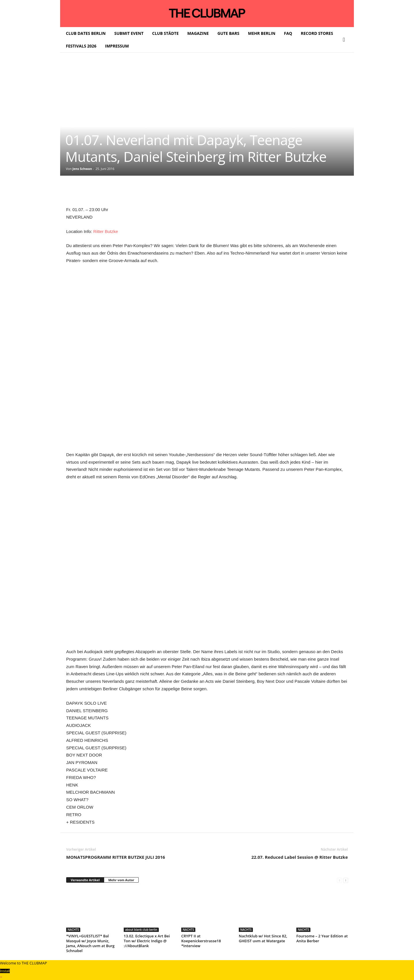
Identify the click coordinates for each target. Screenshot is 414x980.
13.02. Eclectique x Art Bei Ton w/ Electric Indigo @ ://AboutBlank (147, 941)
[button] (345, 40)
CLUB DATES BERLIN (86, 33)
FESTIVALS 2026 (81, 46)
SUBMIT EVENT (129, 33)
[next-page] (346, 880)
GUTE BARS (228, 33)
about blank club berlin (141, 930)
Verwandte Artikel (85, 880)
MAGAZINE (198, 33)
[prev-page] (339, 880)
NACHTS (73, 930)
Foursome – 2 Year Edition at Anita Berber (322, 938)
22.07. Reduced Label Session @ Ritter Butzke (300, 857)
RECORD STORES (317, 33)
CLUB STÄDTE (165, 33)
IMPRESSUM (117, 46)
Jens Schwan (82, 169)
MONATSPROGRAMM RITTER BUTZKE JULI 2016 (116, 857)
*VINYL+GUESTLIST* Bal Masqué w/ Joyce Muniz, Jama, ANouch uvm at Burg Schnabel (90, 943)
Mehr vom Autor (121, 880)
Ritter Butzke (106, 231)
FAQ (288, 33)
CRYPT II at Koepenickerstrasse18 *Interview (201, 941)
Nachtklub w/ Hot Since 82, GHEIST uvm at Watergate (263, 938)
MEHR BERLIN (262, 33)
